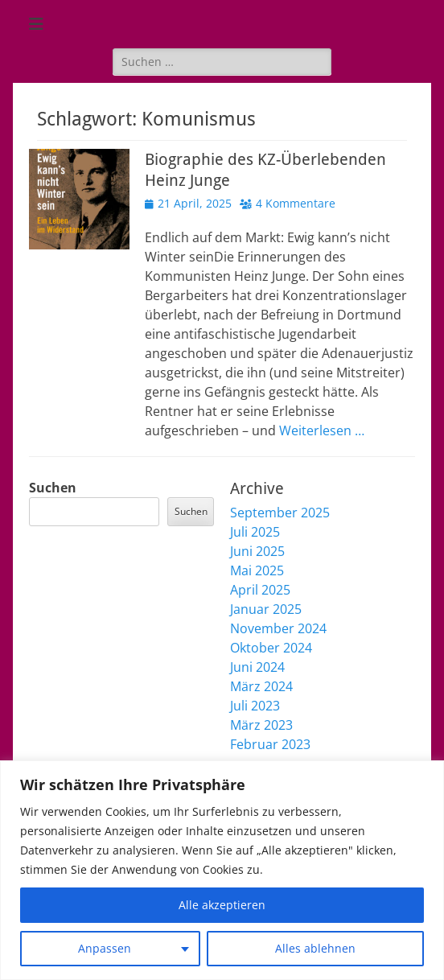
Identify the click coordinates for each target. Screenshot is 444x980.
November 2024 (278, 628)
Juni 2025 (257, 551)
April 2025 (260, 590)
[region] (222, 870)
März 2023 (261, 725)
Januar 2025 (266, 609)
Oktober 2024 (271, 648)
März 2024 (261, 686)
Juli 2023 (255, 706)
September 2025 (280, 513)
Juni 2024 (257, 667)
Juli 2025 (255, 532)
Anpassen (105, 948)
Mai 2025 (257, 570)
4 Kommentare (296, 203)
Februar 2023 (270, 744)
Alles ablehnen (315, 948)
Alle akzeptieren (222, 905)
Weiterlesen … (322, 430)
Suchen (53, 488)
